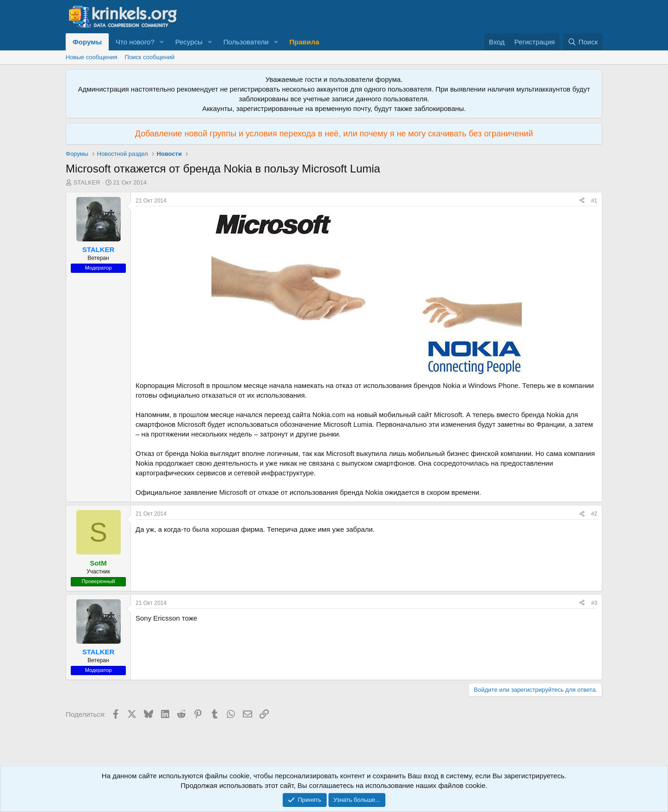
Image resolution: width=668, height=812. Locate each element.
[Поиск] (583, 42)
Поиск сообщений (150, 57)
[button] (162, 42)
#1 (594, 201)
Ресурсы (189, 42)
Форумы (87, 42)
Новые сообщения (92, 57)
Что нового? (135, 42)
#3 (594, 603)
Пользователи (246, 42)
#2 (594, 514)
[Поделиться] (582, 201)
